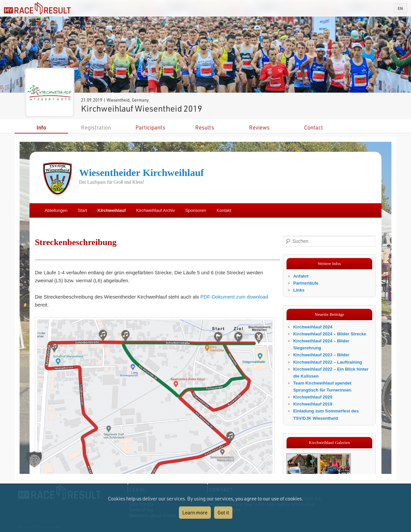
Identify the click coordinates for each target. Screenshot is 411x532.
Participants (150, 127)
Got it (223, 512)
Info (41, 127)
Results (205, 127)
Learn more (195, 512)
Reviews (259, 127)
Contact (314, 127)
